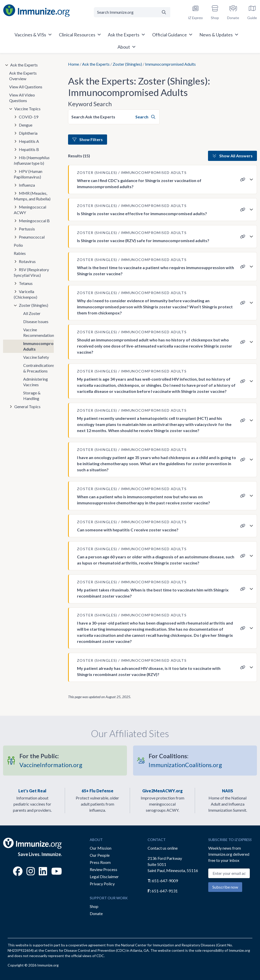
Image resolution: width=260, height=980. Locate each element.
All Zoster (32, 313)
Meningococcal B (34, 221)
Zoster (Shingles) (127, 64)
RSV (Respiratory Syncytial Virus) (31, 272)
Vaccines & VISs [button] (33, 35)
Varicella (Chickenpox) (25, 294)
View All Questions (26, 87)
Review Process (103, 869)
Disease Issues (36, 321)
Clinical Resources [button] (80, 35)
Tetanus (26, 283)
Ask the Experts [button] (127, 35)
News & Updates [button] (219, 35)
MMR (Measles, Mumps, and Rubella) (32, 196)
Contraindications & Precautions (38, 368)
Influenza (27, 185)
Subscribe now (225, 887)
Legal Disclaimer (104, 877)
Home (74, 64)
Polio (18, 245)
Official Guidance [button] (173, 35)
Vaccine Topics (27, 109)
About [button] (127, 47)
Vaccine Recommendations (38, 332)
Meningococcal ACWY (30, 210)
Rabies (20, 253)
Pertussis (27, 229)
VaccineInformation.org (51, 760)
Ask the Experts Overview (23, 76)
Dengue (26, 125)
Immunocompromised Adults (38, 346)
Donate (96, 913)
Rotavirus (27, 261)
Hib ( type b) (32, 160)
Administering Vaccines (36, 382)
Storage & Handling (32, 396)
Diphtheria (28, 133)
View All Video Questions (22, 98)
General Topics (27, 406)
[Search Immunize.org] (126, 12)
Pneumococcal (32, 237)
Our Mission (101, 848)
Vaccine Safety (36, 357)
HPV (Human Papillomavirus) (28, 174)
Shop (94, 906)
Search (145, 117)
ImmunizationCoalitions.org (185, 760)
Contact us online (163, 848)
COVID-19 (29, 117)
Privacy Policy (102, 884)
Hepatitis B (29, 149)
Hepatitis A (29, 141)
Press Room (100, 862)
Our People (100, 855)
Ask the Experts (96, 64)
